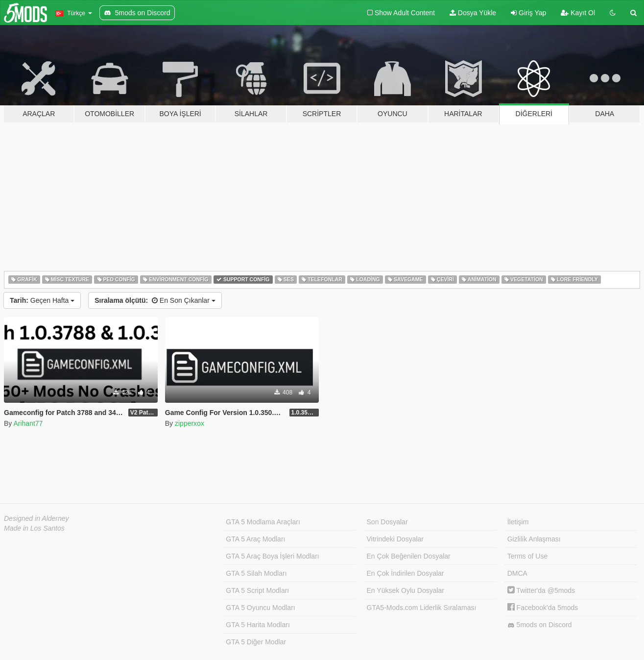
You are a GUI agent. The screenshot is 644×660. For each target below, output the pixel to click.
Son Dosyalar (387, 522)
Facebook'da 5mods (543, 608)
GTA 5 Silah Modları (256, 573)
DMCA (517, 573)
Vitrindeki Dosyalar (395, 539)
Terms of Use (527, 556)
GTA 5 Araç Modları (255, 539)
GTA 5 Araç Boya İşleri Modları (272, 556)
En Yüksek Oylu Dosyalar (405, 590)
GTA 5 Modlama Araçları (263, 522)
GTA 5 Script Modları (257, 590)
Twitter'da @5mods (541, 590)
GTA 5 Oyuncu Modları (260, 608)
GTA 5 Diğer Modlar (256, 642)
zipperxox (190, 423)
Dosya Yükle (473, 13)
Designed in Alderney (36, 518)
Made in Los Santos (34, 528)
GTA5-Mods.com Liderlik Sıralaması (422, 608)
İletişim (518, 522)
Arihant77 (28, 423)
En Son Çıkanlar (155, 300)
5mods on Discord (540, 625)
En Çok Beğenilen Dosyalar (409, 556)
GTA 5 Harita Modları (258, 625)
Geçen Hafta (42, 300)
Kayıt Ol (578, 13)
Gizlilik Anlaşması (534, 539)
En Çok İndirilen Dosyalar (405, 573)
